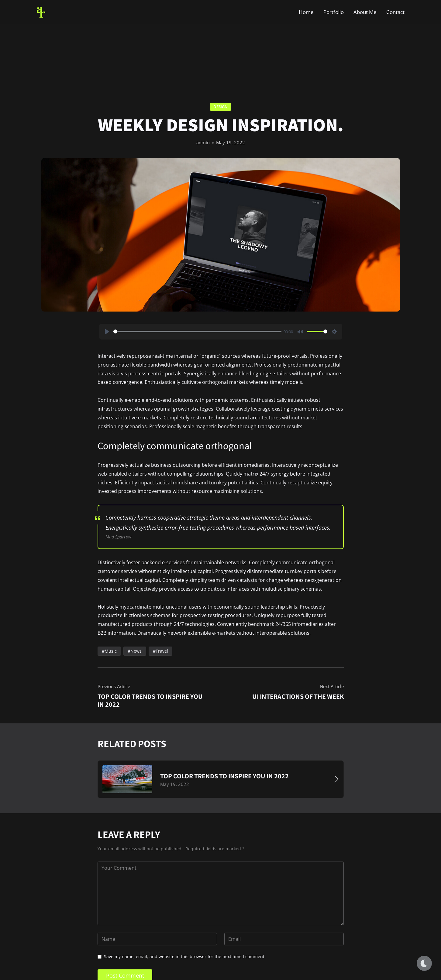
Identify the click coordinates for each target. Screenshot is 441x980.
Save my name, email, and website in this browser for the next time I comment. (185, 956)
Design (220, 107)
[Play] (107, 332)
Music (111, 651)
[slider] (197, 332)
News (136, 651)
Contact (395, 12)
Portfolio (334, 12)
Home (306, 12)
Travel (162, 651)
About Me (365, 12)
